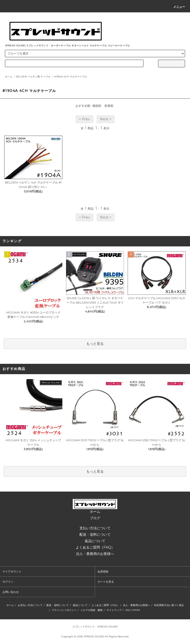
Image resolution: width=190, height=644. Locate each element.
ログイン (8, 582)
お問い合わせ (11, 592)
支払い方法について (95, 528)
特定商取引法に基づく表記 (169, 605)
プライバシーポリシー (64, 610)
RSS (128, 610)
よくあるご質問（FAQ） (95, 547)
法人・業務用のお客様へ (95, 554)
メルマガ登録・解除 (92, 610)
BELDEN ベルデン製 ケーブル (33, 77)
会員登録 (103, 571)
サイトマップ (114, 610)
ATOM (136, 610)
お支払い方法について (30, 605)
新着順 (109, 106)
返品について (95, 541)
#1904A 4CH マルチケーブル (71, 77)
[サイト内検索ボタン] (172, 64)
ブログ (95, 518)
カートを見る (106, 582)
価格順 (97, 106)
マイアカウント (12, 571)
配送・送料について (95, 534)
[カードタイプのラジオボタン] (74, 63)
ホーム (9, 77)
